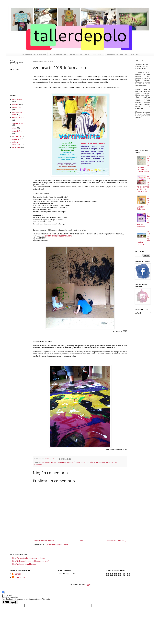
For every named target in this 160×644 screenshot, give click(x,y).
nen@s (84, 462)
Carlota (18, 574)
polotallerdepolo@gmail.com (58, 236)
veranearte (38, 465)
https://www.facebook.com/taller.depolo (29, 558)
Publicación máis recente (44, 540)
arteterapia (17, 136)
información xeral (74, 462)
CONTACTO (97, 54)
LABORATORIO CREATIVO (117, 54)
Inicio (81, 540)
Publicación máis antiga (117, 540)
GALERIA (135, 54)
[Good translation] (6, 602)
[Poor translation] (14, 602)
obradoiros (91, 462)
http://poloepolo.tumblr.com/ (24, 564)
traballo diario (18, 118)
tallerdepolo (20, 577)
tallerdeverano (112, 462)
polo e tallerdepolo (58, 54)
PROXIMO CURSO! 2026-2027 (34, 54)
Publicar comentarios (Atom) (57, 545)
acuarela (16, 139)
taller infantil (101, 462)
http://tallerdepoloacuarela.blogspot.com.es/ (30, 561)
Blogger (88, 584)
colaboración (18, 107)
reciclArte (16, 147)
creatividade (62, 462)
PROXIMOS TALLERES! (79, 54)
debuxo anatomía (16, 143)
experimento (18, 123)
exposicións (17, 131)
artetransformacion (49, 462)
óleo (14, 128)
